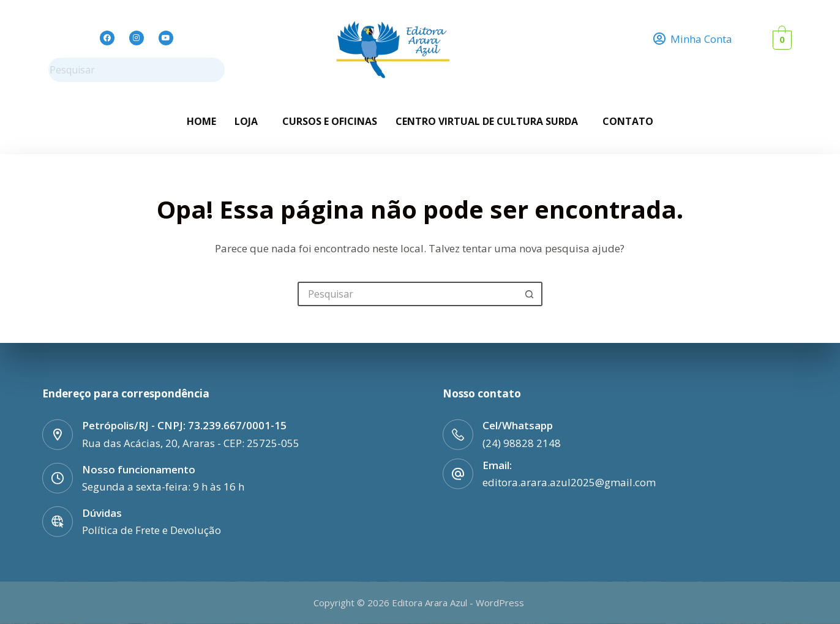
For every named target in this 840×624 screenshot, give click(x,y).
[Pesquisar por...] (408, 294)
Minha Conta (701, 39)
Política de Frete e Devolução (152, 529)
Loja (246, 121)
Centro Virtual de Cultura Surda (487, 121)
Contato (628, 121)
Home (201, 121)
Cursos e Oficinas (330, 121)
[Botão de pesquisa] (530, 294)
